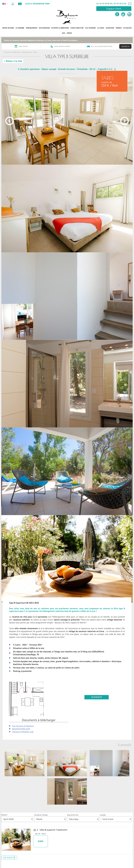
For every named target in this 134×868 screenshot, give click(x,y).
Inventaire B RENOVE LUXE (23, 732)
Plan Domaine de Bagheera (23, 726)
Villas (35, 52)
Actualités (128, 28)
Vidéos (69, 33)
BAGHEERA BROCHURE (21, 729)
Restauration (44, 28)
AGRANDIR (96, 697)
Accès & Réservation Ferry (38, 4)
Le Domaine (20, 28)
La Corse (101, 28)
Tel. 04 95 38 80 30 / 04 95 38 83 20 (111, 4)
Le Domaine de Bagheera (12, 52)
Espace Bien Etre (77, 28)
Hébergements (32, 28)
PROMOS (119, 28)
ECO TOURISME (90, 28)
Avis (64, 33)
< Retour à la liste (13, 61)
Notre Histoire (8, 28)
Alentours (110, 28)
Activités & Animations (60, 28)
